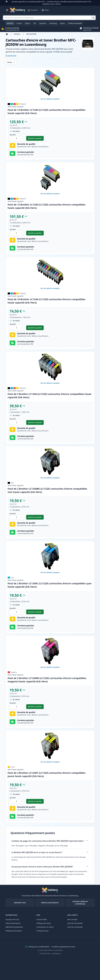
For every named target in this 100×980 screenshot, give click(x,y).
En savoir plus (11, 55)
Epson (28, 23)
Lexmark (43, 23)
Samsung (53, 23)
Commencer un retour (45, 927)
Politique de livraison (14, 931)
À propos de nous (12, 919)
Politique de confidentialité (39, 947)
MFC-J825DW (31, 34)
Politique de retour (44, 923)
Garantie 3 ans (20, 903)
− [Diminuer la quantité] (12, 138)
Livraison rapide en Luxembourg (80, 903)
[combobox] (49, 18)
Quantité (13, 135)
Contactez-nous (43, 931)
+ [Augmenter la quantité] (21, 138)
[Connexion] (34, 10)
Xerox (62, 23)
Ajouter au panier (36, 139)
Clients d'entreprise (13, 923)
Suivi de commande (75, 923)
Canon (19, 23)
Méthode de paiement (14, 927)
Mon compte (72, 919)
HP (35, 23)
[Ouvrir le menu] (7, 10)
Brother (10, 23)
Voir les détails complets (50, 99)
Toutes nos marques (75, 23)
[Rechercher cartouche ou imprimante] (93, 18)
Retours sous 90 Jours (50, 903)
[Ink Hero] (18, 10)
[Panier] (45, 10)
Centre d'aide (42, 919)
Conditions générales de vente (63, 947)
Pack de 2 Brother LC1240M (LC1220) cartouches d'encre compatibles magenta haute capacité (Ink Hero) (47, 680)
